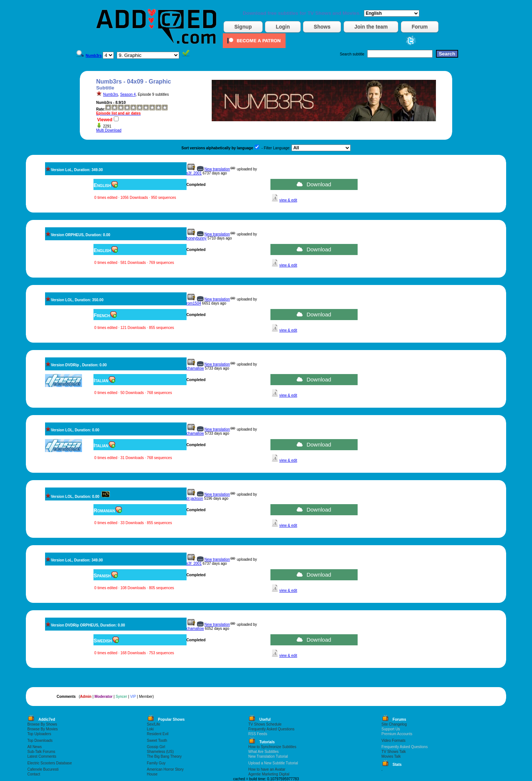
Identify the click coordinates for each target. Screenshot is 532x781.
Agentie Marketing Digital (269, 774)
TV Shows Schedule (265, 724)
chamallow (195, 368)
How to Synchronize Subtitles (272, 747)
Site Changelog (394, 724)
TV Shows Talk (394, 752)
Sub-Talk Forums (41, 752)
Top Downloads (40, 741)
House (152, 774)
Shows (322, 27)
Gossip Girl (156, 747)
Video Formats (394, 741)
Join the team (371, 27)
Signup (243, 27)
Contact (34, 774)
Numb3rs (111, 94)
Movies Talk (391, 756)
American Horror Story (165, 769)
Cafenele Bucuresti (43, 769)
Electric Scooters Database (50, 763)
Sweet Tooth (157, 741)
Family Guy (156, 763)
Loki (150, 729)
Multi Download (109, 130)
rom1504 (194, 303)
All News (35, 747)
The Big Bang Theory (164, 756)
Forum (420, 27)
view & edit (288, 200)
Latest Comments (42, 756)
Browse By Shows (42, 724)
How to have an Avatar (267, 769)
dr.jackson (195, 498)
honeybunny (197, 238)
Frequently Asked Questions (271, 729)
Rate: (101, 109)
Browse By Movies (42, 729)
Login (283, 27)
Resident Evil (158, 734)
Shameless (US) (161, 752)
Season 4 (128, 94)
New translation (217, 169)
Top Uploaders (39, 734)
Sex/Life (154, 724)
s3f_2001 (194, 173)
